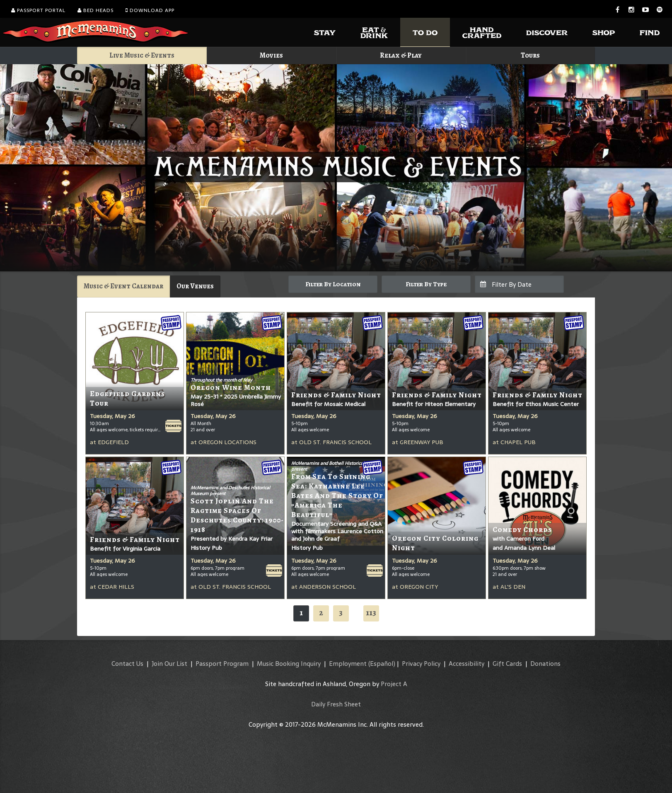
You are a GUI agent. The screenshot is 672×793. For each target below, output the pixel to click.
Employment (348, 664)
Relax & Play (401, 55)
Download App (150, 10)
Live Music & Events (142, 55)
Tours (530, 55)
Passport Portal (38, 10)
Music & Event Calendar (123, 286)
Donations (545, 664)
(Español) (382, 664)
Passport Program (222, 664)
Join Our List (169, 664)
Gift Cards (507, 664)
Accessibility (467, 664)
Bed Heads (95, 10)
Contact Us (127, 664)
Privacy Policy (421, 664)
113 (371, 613)
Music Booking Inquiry (289, 664)
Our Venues (195, 286)
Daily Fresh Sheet (336, 704)
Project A (394, 684)
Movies (271, 55)
